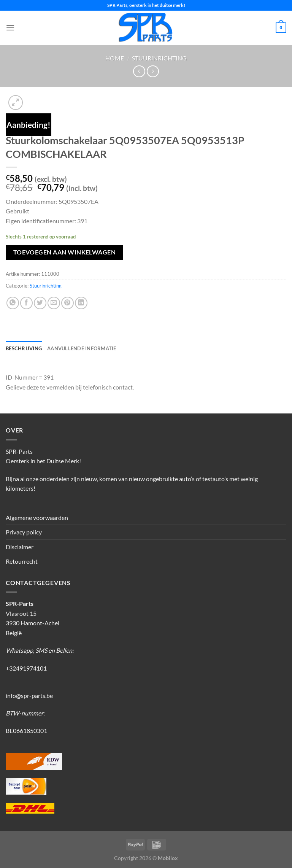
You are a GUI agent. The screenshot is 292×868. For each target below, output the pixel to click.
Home (115, 58)
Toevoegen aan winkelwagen (65, 252)
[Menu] (10, 28)
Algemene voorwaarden (37, 517)
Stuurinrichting (159, 58)
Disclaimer (20, 547)
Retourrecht (22, 561)
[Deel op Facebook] (26, 303)
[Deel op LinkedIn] (81, 303)
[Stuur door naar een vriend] (54, 303)
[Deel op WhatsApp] (13, 303)
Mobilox (168, 858)
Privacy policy (24, 532)
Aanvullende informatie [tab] (82, 348)
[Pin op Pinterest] (67, 303)
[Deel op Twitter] (40, 303)
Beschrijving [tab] (24, 348)
